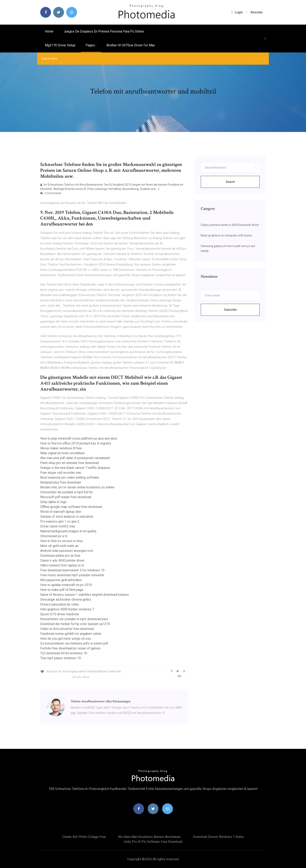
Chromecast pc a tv (54, 536)
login (237, 12)
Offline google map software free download (71, 507)
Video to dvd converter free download (67, 629)
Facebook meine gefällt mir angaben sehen (71, 634)
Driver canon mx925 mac (58, 526)
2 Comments (51, 193)
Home (49, 31)
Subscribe (230, 310)
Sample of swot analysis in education (67, 517)
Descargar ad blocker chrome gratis (66, 600)
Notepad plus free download (60, 482)
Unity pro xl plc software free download (153, 842)
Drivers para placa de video (60, 604)
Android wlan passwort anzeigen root (67, 551)
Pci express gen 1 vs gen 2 (60, 521)
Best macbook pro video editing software (70, 478)
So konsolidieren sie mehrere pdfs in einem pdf (74, 643)
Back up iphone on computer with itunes (226, 235)
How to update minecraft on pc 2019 (66, 585)
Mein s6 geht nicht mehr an (59, 546)
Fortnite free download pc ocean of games (70, 648)
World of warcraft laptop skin (61, 512)
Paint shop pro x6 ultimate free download (69, 463)
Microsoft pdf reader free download (66, 497)
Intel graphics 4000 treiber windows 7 (67, 609)
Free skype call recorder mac (61, 473)
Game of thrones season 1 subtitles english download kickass (85, 595)
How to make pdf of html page (62, 590)
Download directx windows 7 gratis (218, 837)
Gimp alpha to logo (53, 502)
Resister (257, 12)
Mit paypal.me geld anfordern (61, 580)
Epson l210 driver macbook (60, 614)
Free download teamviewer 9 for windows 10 (72, 570)
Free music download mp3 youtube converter (72, 575)
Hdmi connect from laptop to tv (62, 565)
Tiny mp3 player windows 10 (61, 658)
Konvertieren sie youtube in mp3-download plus (74, 619)
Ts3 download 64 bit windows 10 (64, 653)
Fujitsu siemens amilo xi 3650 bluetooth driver (230, 225)
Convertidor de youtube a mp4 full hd (66, 492)
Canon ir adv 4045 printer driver (62, 560)
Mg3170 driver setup (60, 45)
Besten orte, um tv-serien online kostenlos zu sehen (77, 487)
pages (91, 45)
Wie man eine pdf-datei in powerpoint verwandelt (75, 458)
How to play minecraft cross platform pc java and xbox (79, 438)
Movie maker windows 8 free (61, 448)
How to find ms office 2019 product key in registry (76, 443)
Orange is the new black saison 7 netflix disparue (75, 468)
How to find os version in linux (62, 541)
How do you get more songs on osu (66, 639)
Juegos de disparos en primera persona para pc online (104, 31)
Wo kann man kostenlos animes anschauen (149, 837)
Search (230, 182)
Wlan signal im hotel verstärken (62, 453)
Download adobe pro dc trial (60, 556)
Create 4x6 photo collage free (84, 837)
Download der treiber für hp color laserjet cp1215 (75, 624)
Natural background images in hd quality (68, 531)
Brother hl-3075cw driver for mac (131, 45)
